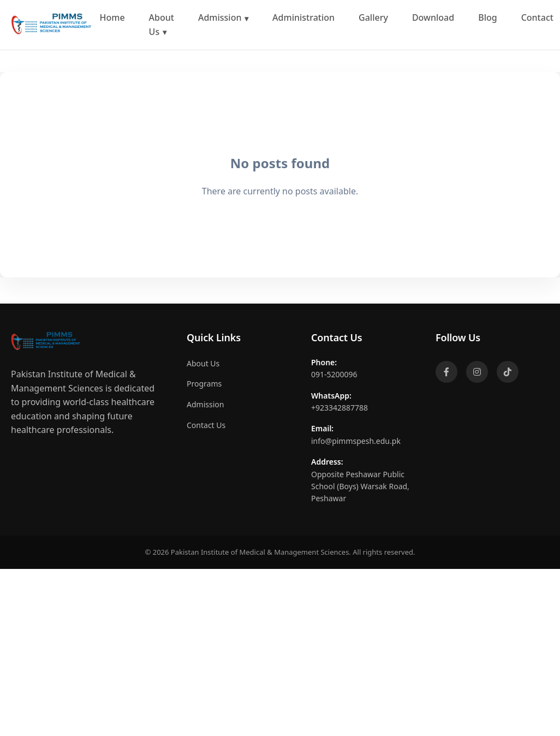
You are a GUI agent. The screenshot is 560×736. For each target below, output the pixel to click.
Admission (220, 17)
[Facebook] (446, 372)
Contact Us (206, 425)
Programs (204, 384)
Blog (487, 17)
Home (112, 17)
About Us (162, 25)
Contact (537, 17)
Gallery (373, 17)
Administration (303, 17)
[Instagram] (477, 372)
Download (433, 17)
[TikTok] (508, 372)
